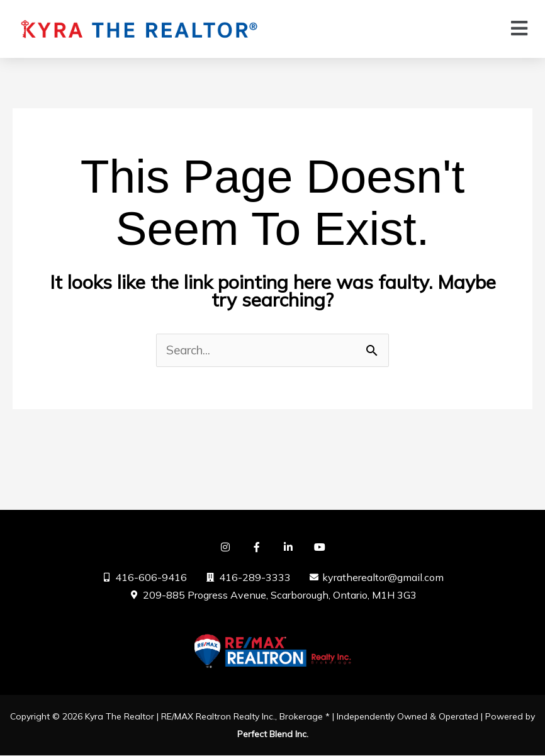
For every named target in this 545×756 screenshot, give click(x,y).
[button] (520, 28)
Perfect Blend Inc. (273, 735)
